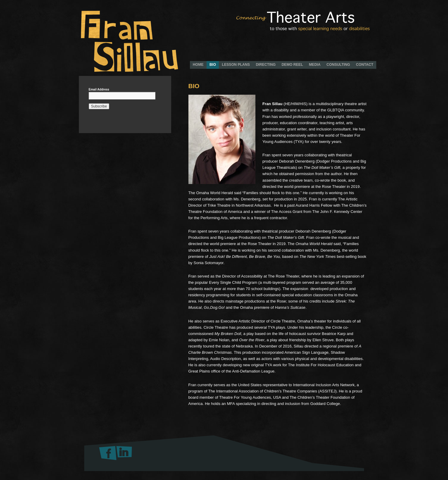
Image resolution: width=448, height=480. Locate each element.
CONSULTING (338, 65)
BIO (213, 65)
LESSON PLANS (236, 65)
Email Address (99, 90)
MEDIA (315, 65)
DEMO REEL (292, 65)
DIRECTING (266, 65)
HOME (198, 65)
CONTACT (365, 65)
